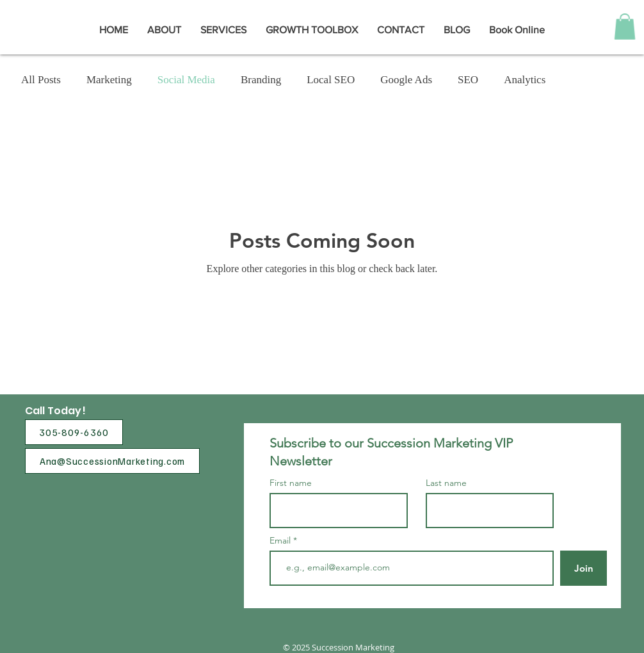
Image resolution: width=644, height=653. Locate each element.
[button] (625, 27)
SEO (468, 80)
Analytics (525, 80)
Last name (446, 483)
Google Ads (406, 80)
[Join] (584, 568)
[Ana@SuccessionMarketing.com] (112, 461)
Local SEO (331, 80)
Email (281, 540)
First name (291, 483)
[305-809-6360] (74, 432)
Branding (261, 80)
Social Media (186, 80)
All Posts (41, 80)
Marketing (109, 80)
